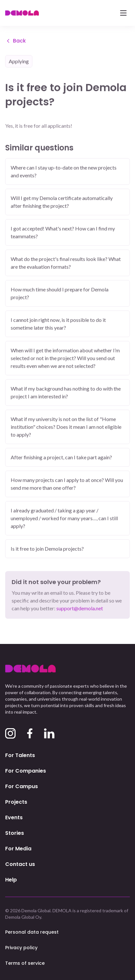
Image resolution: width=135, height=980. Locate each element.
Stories (15, 833)
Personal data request (32, 932)
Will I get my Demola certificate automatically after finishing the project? (62, 202)
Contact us (20, 864)
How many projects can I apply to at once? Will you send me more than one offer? (67, 484)
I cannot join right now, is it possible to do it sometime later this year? (58, 324)
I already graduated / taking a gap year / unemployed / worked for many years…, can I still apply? (64, 519)
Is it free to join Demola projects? (47, 549)
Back (16, 41)
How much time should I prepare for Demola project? (60, 294)
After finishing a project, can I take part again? (61, 458)
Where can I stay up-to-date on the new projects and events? (64, 172)
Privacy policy (21, 948)
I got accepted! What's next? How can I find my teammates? (63, 233)
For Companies (26, 771)
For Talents (20, 755)
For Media (18, 849)
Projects (16, 802)
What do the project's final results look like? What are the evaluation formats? (66, 263)
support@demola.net (80, 609)
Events (14, 817)
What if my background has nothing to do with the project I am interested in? (66, 393)
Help (11, 880)
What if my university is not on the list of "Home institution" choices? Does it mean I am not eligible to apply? (66, 427)
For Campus (22, 786)
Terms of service (25, 963)
